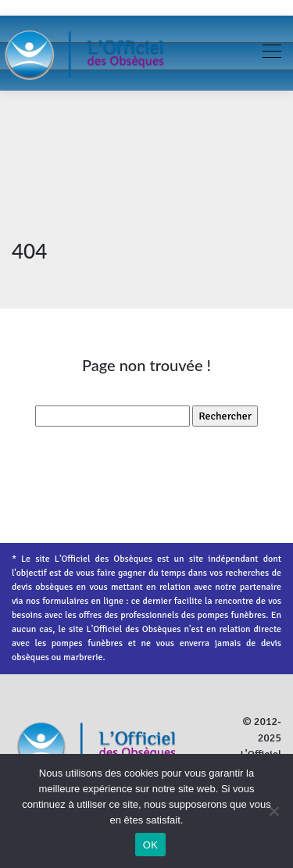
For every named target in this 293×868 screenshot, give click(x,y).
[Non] (273, 811)
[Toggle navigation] (271, 53)
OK (150, 845)
